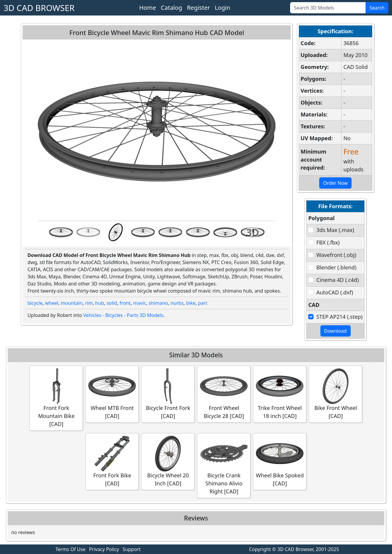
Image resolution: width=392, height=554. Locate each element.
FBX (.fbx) (328, 242)
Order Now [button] (335, 183)
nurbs (177, 303)
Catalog (171, 8)
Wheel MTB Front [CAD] (112, 394)
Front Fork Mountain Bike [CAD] (56, 398)
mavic (140, 303)
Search (377, 8)
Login (222, 8)
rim (89, 303)
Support (132, 549)
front (125, 303)
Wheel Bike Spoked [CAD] (280, 461)
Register (199, 8)
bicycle (35, 303)
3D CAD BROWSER (39, 8)
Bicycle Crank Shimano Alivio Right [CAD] (224, 465)
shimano (158, 303)
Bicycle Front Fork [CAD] (168, 394)
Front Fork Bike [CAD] (112, 461)
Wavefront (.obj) (336, 255)
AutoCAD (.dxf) (335, 292)
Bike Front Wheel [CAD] (336, 394)
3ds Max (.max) (335, 230)
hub (100, 303)
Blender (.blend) (336, 267)
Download (336, 331)
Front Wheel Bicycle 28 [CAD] (224, 394)
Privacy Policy (104, 549)
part (203, 303)
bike (191, 303)
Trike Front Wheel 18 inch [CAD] (280, 394)
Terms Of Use (71, 549)
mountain (72, 303)
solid (112, 303)
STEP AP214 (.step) (339, 317)
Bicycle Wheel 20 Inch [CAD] (168, 461)
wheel (52, 303)
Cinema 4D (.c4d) (337, 280)
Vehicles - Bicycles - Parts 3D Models (123, 315)
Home (148, 8)
